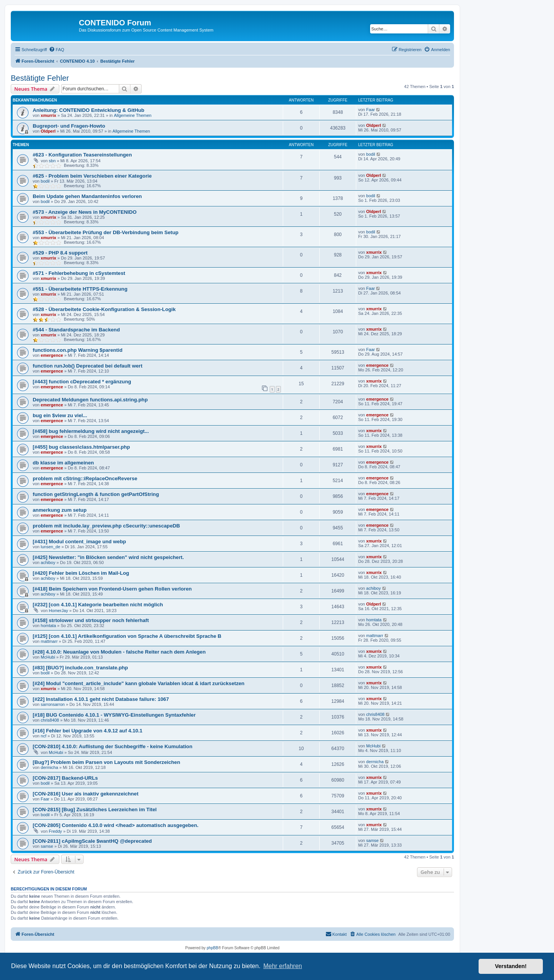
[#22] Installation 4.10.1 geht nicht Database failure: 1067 (101, 699)
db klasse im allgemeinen (63, 463)
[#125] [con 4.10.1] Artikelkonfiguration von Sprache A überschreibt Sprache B (127, 636)
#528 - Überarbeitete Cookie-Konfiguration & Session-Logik (104, 309)
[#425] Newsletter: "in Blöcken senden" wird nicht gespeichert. (108, 557)
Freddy (55, 831)
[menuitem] (57, 50)
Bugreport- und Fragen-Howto (69, 126)
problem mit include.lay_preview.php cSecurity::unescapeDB (106, 526)
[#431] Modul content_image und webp (79, 542)
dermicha (49, 767)
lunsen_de (51, 547)
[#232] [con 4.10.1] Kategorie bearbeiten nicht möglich (98, 605)
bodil (371, 154)
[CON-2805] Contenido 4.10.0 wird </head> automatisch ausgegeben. (116, 825)
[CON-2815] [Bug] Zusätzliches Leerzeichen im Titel (95, 809)
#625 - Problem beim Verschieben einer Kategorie (92, 176)
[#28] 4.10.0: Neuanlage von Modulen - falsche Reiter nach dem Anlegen (119, 652)
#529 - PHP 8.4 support (60, 253)
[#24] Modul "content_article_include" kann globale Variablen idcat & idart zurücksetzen (138, 683)
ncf (44, 736)
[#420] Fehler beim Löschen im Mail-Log (81, 573)
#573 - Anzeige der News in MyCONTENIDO (85, 212)
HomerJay (58, 611)
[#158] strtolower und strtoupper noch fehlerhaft (91, 620)
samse (47, 846)
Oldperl (48, 131)
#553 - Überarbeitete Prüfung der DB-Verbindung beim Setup (106, 232)
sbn (52, 161)
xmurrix (48, 115)
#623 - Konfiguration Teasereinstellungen (82, 155)
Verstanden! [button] (511, 966)
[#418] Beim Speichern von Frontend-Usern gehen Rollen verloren (112, 589)
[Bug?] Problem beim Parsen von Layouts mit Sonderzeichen (106, 762)
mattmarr (49, 641)
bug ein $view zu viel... (60, 415)
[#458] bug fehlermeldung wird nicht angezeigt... (91, 431)
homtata (48, 626)
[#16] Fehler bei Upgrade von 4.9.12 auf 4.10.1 (88, 731)
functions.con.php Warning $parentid (78, 350)
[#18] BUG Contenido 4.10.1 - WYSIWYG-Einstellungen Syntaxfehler (114, 715)
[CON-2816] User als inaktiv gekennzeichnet (86, 794)
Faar (371, 110)
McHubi (48, 657)
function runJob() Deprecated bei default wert (88, 366)
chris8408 (50, 720)
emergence (52, 355)
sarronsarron (53, 704)
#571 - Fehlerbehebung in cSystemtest (79, 273)
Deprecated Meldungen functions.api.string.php (90, 400)
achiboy (48, 562)
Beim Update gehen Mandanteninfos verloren (87, 196)
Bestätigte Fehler (40, 78)
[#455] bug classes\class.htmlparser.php (81, 447)
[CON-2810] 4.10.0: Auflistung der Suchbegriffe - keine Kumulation (113, 746)
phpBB (212, 948)
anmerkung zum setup (60, 510)
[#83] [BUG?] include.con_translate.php (80, 668)
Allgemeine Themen (133, 115)
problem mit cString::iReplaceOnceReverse (85, 478)
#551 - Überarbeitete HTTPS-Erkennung (80, 289)
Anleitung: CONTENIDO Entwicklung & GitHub (88, 110)
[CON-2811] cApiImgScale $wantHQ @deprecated (92, 841)
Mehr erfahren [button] (283, 966)
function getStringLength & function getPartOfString (96, 494)
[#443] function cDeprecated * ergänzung (82, 382)
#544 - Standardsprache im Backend (76, 330)
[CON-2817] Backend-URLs (65, 778)
